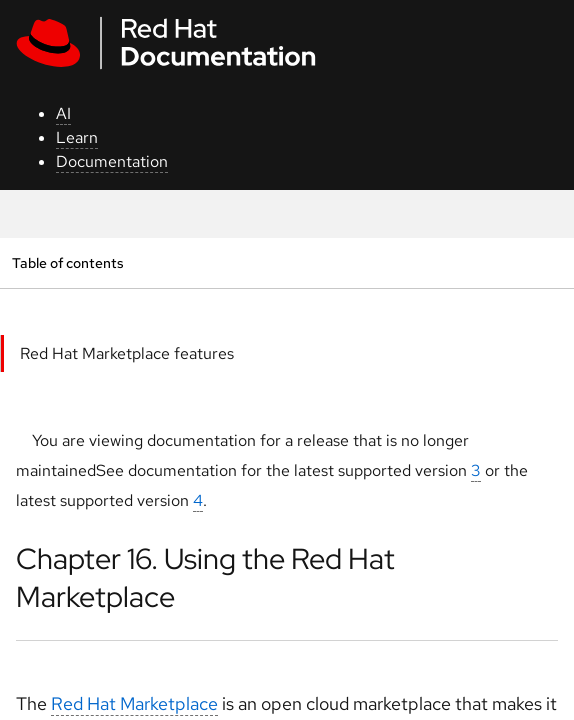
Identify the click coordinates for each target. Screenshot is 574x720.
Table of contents (67, 262)
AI (63, 113)
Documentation (112, 161)
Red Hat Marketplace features (127, 353)
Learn (77, 137)
